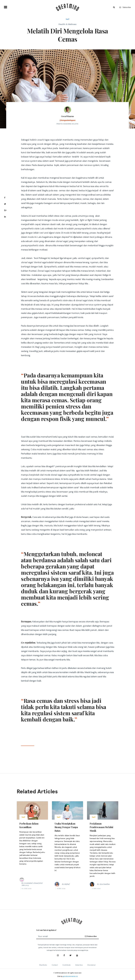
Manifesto (43, 965)
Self (68, 19)
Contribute (67, 965)
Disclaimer (92, 965)
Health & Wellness (67, 24)
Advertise (79, 965)
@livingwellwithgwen (67, 120)
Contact (55, 965)
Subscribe (125, 7)
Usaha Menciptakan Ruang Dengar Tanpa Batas (66, 827)
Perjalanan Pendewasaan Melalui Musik (101, 827)
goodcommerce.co (70, 976)
